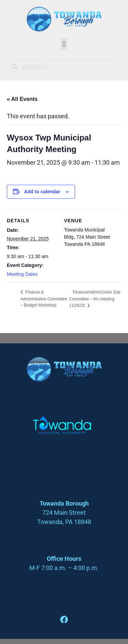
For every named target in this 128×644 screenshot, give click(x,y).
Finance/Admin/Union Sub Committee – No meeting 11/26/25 (95, 299)
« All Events (22, 99)
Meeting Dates (22, 274)
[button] (64, 44)
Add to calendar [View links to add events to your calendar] (42, 192)
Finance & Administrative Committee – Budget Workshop (44, 299)
